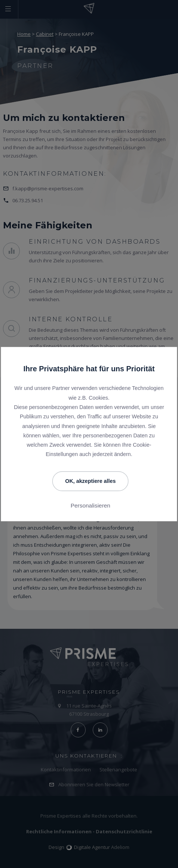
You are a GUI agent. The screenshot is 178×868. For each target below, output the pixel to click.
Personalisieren (90, 506)
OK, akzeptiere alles (90, 481)
